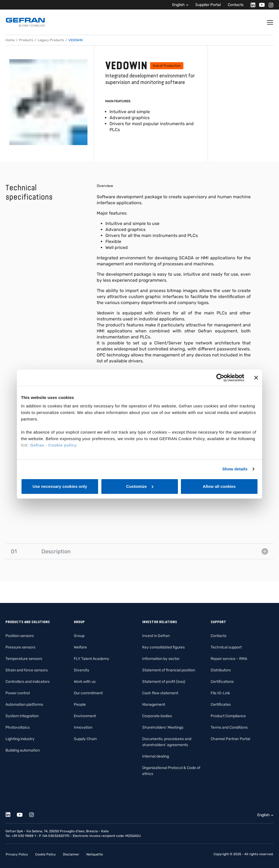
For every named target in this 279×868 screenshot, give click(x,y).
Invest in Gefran (156, 636)
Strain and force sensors (27, 670)
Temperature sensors (24, 659)
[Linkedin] (251, 5)
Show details (235, 469)
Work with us (85, 682)
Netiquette (95, 854)
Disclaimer (71, 854)
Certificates (221, 705)
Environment (85, 716)
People (80, 705)
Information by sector (161, 659)
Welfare (80, 647)
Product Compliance (228, 716)
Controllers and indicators (28, 682)
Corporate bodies (157, 716)
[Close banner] (256, 378)
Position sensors (20, 636)
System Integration (22, 716)
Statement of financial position (169, 670)
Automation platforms (24, 705)
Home (10, 40)
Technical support (226, 647)
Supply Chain (85, 739)
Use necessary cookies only (60, 486)
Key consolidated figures (163, 647)
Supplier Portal (208, 5)
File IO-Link (220, 693)
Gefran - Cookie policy (53, 445)
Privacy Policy (17, 854)
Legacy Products (51, 40)
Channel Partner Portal (230, 739)
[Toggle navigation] (270, 22)
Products (26, 40)
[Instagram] (269, 5)
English (178, 5)
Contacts (236, 5)
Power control (18, 693)
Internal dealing (156, 756)
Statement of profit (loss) (164, 682)
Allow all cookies (219, 486)
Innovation (83, 727)
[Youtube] (260, 5)
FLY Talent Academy (92, 659)
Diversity (82, 670)
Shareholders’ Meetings (163, 727)
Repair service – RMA (229, 659)
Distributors (221, 670)
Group (79, 636)
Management (154, 705)
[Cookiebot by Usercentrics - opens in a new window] (220, 378)
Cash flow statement (160, 693)
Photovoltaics (18, 727)
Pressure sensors (20, 647)
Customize (140, 486)
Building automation (23, 750)
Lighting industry (20, 739)
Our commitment (88, 693)
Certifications (222, 682)
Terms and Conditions (229, 727)
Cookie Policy (46, 854)
